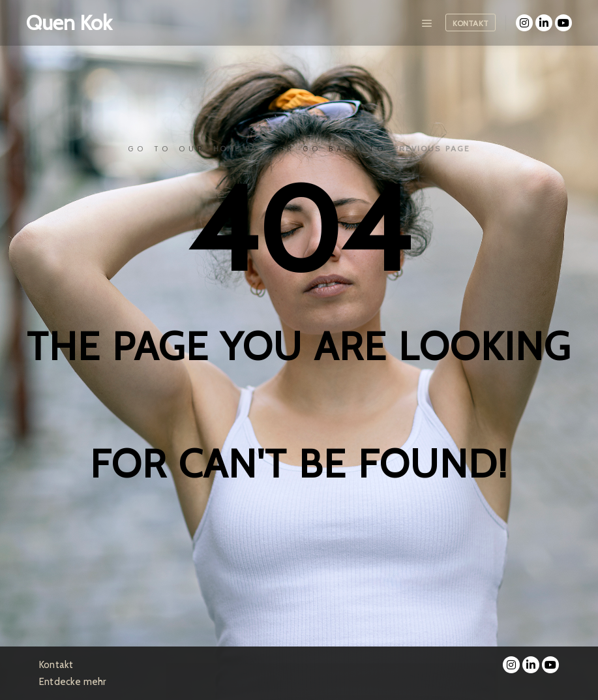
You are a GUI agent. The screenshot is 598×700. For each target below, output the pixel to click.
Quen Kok (69, 23)
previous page (432, 148)
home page (242, 148)
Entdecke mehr (73, 682)
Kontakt (471, 23)
